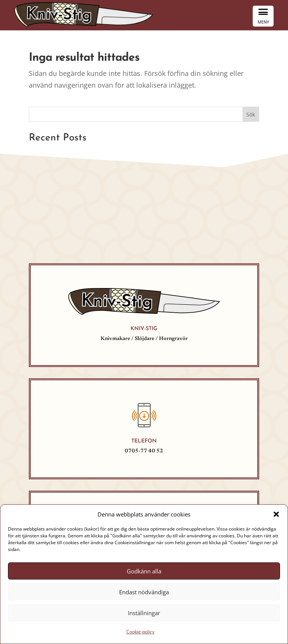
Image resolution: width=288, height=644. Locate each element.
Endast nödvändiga (144, 592)
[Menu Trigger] (263, 16)
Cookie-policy (140, 632)
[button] (276, 514)
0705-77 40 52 (144, 451)
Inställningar (144, 613)
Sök (251, 114)
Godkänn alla (144, 571)
